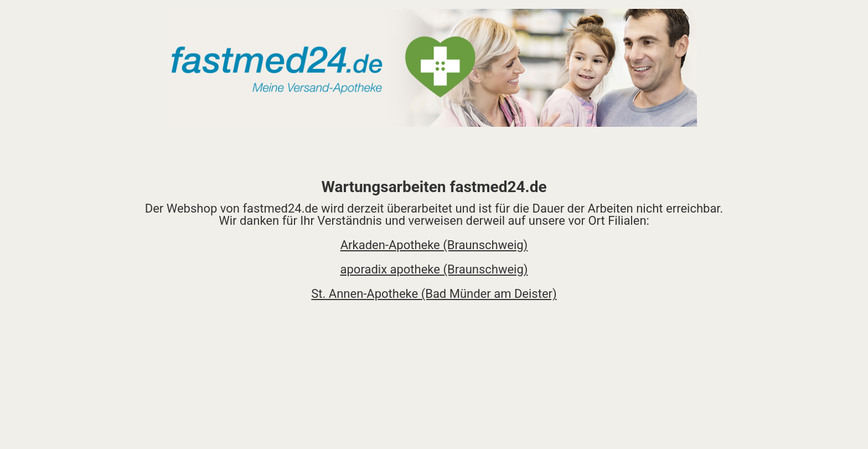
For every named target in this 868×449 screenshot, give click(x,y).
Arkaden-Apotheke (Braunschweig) (434, 245)
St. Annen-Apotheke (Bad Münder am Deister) (434, 294)
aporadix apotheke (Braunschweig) (434, 269)
